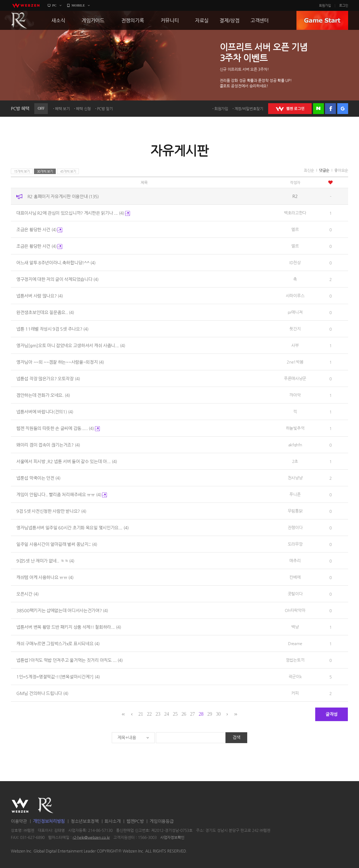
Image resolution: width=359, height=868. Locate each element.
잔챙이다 (295, 527)
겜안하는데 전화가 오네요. (43, 395)
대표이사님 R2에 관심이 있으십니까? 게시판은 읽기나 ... (73, 213)
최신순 (309, 170)
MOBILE (78, 5)
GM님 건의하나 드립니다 (42, 693)
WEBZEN (20, 805)
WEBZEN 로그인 (290, 109)
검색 (236, 737)
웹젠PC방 (135, 821)
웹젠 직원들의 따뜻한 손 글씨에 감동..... (58, 428)
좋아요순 (341, 170)
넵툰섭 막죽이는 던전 (38, 478)
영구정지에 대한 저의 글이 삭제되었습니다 (57, 279)
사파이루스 (295, 296)
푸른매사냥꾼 (295, 378)
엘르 (295, 229)
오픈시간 (27, 594)
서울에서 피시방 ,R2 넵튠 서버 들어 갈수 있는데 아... (67, 461)
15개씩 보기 (22, 171)
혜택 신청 (83, 109)
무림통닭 (295, 511)
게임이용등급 (162, 821)
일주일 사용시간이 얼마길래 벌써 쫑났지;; (57, 544)
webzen (26, 5)
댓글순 (324, 170)
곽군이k (295, 676)
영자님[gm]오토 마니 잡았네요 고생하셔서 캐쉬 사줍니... (71, 345)
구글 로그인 (343, 109)
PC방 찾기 (105, 109)
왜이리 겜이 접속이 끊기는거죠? (48, 445)
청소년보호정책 (85, 821)
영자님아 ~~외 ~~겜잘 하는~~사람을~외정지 (60, 362)
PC (54, 5)
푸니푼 (295, 494)
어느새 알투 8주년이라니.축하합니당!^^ (56, 263)
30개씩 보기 (45, 171)
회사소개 (112, 821)
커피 (295, 693)
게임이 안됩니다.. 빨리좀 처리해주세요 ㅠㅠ (62, 495)
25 (175, 714)
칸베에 (295, 577)
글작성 (332, 714)
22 (149, 714)
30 (218, 714)
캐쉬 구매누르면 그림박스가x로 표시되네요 (58, 644)
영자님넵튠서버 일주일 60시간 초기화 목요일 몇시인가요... (72, 528)
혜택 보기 (62, 109)
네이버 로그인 (318, 109)
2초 (295, 461)
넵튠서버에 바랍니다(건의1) (45, 412)
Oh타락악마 (295, 610)
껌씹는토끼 (295, 660)
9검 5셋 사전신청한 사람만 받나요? (51, 511)
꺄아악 (295, 395)
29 (210, 714)
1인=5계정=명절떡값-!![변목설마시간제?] (58, 677)
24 (167, 714)
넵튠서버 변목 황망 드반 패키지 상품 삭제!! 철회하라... (69, 627)
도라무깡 (295, 544)
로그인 (344, 5)
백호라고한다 (295, 213)
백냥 (295, 627)
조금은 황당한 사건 (39, 230)
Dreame (295, 643)
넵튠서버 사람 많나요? (40, 296)
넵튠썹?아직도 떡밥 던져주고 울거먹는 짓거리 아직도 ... (69, 660)
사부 (295, 345)
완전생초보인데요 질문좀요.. (45, 312)
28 (201, 714)
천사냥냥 (295, 478)
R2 (19, 20)
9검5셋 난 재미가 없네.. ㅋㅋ (45, 561)
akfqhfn (295, 445)
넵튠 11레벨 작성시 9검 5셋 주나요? (52, 329)
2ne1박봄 (295, 362)
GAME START (322, 20)
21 (141, 714)
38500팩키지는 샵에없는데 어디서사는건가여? (62, 610)
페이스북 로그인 (330, 109)
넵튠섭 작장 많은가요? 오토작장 (48, 379)
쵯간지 (295, 329)
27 (192, 714)
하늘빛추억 (295, 428)
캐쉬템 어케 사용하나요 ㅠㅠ (45, 577)
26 (184, 714)
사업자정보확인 (172, 837)
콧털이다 (295, 594)
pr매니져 (295, 312)
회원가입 (325, 5)
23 (158, 714)
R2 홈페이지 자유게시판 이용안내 (63, 196)
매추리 (295, 561)
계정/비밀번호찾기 (249, 109)
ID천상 (295, 262)
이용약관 (19, 821)
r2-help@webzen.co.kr (91, 837)
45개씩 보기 (68, 171)
